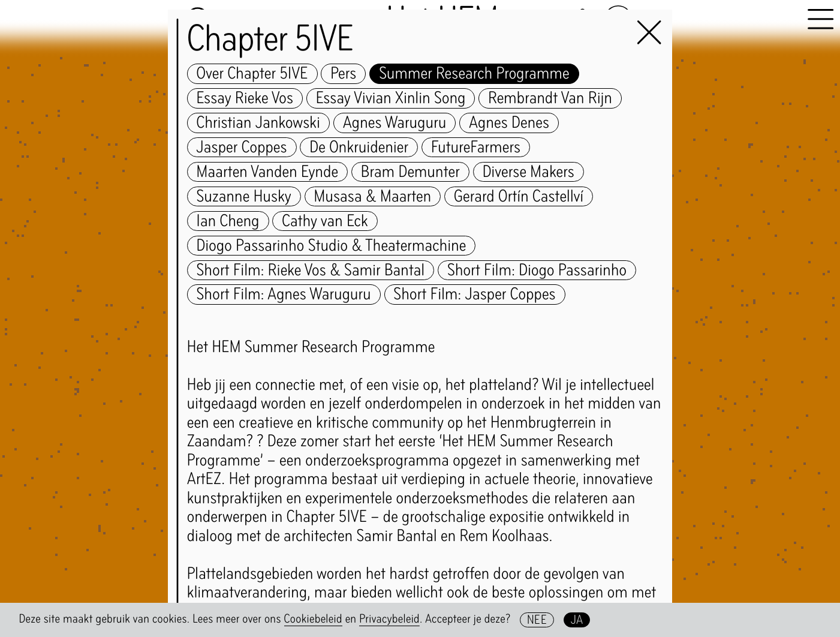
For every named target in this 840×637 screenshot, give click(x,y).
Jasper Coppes (242, 148)
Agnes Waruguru (395, 123)
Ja (577, 620)
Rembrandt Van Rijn (550, 98)
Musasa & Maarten (372, 197)
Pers (343, 74)
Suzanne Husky (244, 197)
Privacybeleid (389, 619)
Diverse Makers (529, 172)
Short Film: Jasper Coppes (474, 295)
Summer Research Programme (474, 74)
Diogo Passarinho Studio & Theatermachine (332, 246)
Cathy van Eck (325, 221)
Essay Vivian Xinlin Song (391, 98)
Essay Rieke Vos (245, 98)
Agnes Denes (509, 123)
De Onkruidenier (359, 148)
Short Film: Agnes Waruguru (284, 295)
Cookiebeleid (313, 619)
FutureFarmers (476, 148)
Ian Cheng (228, 221)
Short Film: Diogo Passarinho (537, 271)
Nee (537, 620)
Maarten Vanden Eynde (268, 172)
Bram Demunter (410, 172)
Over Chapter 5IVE (252, 74)
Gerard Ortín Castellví (519, 197)
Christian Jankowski (259, 123)
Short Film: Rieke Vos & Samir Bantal (311, 271)
